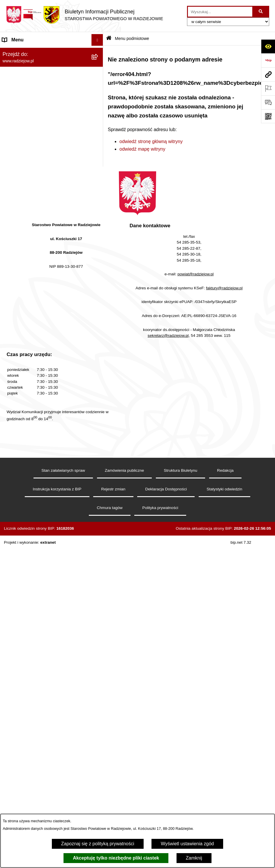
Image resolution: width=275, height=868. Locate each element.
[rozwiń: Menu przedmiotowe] (99, 160)
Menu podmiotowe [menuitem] (21, 51)
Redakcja (225, 745)
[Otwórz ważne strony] (268, 88)
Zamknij (194, 858)
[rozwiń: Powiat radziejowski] (99, 67)
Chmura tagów (110, 782)
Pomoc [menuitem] (10, 364)
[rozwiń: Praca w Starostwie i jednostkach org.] (99, 213)
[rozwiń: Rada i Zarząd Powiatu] (99, 82)
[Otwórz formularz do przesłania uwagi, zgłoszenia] (268, 102)
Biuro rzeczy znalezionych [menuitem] (29, 329)
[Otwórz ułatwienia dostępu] (268, 46)
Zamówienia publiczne (125, 745)
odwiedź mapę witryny (142, 149)
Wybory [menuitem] (10, 318)
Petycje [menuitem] (10, 353)
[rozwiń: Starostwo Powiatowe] (99, 98)
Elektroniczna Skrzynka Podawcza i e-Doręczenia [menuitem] (42, 258)
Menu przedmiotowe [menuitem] (23, 159)
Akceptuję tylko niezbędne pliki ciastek (116, 858)
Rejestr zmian (113, 763)
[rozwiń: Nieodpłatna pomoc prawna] (99, 341)
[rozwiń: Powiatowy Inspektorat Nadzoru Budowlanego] (99, 236)
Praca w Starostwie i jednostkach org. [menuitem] (41, 213)
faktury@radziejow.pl (224, 562)
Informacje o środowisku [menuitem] (28, 225)
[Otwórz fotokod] (268, 116)
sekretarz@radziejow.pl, (169, 610)
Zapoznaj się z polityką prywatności (98, 844)
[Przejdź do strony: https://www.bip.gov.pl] (268, 60)
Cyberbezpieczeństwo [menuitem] (25, 399)
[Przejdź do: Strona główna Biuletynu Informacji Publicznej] (109, 39)
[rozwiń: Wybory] (99, 318)
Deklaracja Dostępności (166, 763)
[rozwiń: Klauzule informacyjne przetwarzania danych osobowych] (99, 194)
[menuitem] (52, 67)
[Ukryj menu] (97, 40)
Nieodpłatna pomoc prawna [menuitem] (31, 341)
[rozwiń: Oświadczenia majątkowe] (99, 129)
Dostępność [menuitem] (15, 411)
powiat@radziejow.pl (195, 548)
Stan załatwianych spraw (63, 745)
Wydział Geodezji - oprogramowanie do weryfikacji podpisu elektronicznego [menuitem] (43, 277)
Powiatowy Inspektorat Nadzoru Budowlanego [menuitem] (35, 240)
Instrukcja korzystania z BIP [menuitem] (31, 183)
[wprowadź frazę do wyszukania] (220, 12)
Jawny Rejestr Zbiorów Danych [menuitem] (35, 388)
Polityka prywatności (160, 782)
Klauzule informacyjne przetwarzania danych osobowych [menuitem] (40, 198)
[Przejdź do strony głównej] (84, 15)
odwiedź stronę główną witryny (151, 141)
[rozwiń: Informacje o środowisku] (99, 225)
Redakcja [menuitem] (12, 171)
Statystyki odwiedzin (224, 763)
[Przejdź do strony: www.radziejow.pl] (268, 74)
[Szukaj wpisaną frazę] (261, 12)
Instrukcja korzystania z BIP (57, 763)
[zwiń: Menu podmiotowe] (99, 52)
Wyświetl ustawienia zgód (187, 844)
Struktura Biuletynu (180, 745)
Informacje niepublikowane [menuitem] (30, 376)
